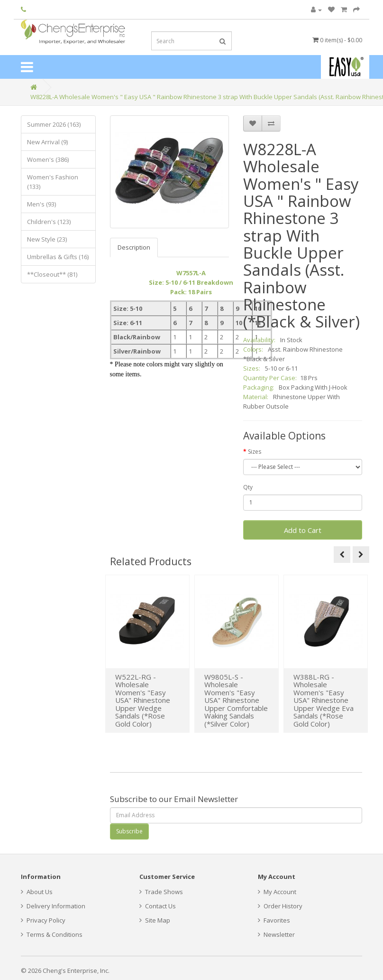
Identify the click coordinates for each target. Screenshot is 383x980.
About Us (37, 892)
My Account (277, 892)
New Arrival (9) (47, 142)
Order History (280, 906)
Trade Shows (161, 892)
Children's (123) (49, 222)
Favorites (274, 920)
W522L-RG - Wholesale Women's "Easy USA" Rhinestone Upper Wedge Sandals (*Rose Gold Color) (143, 700)
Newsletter (276, 934)
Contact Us (158, 906)
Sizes (255, 452)
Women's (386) (48, 159)
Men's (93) (41, 204)
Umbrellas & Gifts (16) (58, 257)
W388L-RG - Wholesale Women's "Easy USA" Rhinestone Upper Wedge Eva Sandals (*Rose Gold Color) (324, 700)
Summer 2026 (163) (54, 124)
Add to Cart (303, 530)
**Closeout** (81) (52, 274)
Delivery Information (53, 906)
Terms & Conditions (52, 934)
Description (134, 247)
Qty (248, 487)
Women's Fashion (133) (53, 182)
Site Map (155, 920)
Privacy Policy (43, 920)
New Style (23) (47, 239)
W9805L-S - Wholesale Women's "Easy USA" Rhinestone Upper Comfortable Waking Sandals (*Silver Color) (236, 700)
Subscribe (129, 831)
